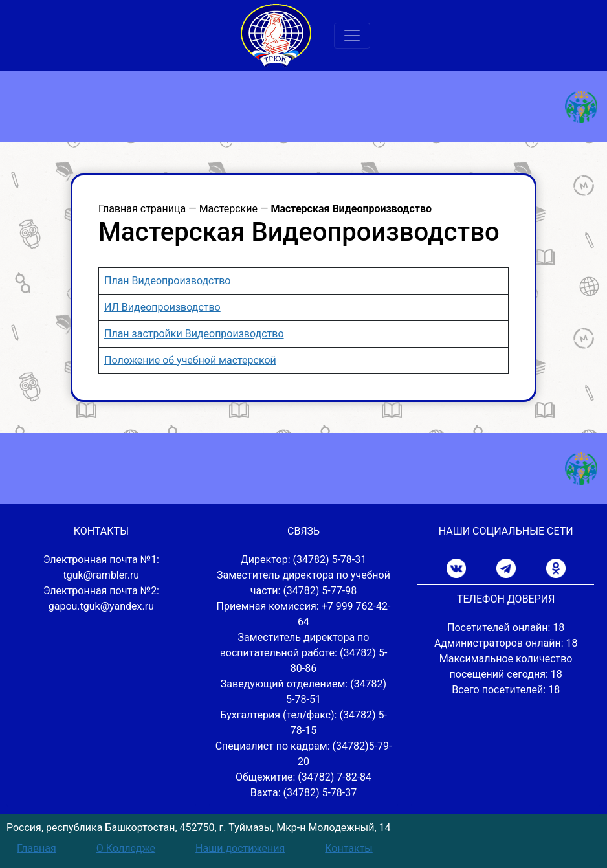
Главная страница (142, 209)
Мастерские (228, 209)
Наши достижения (240, 848)
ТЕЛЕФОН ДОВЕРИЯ (506, 599)
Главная (37, 848)
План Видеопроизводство (167, 281)
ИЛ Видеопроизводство (162, 307)
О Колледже (126, 848)
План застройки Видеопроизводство (194, 334)
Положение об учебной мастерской (190, 360)
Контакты (348, 848)
